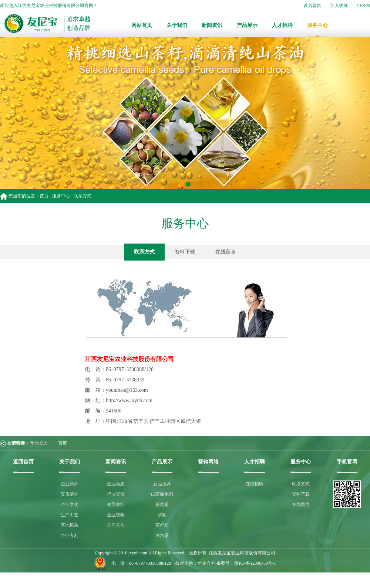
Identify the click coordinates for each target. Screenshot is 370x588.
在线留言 (226, 252)
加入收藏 (339, 6)
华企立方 (39, 443)
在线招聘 (255, 484)
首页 (44, 196)
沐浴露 (162, 536)
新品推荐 (162, 484)
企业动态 (116, 484)
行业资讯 (116, 494)
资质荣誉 (70, 494)
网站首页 (142, 25)
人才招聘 (282, 25)
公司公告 (116, 525)
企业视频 (116, 515)
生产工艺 (70, 515)
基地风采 (70, 525)
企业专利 (70, 536)
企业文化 (70, 504)
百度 (63, 443)
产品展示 (247, 25)
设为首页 (312, 6)
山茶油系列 (162, 494)
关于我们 (177, 25)
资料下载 (185, 252)
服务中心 (317, 25)
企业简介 (70, 484)
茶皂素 (162, 504)
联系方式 (144, 252)
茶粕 (162, 515)
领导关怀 (116, 504)
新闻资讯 (212, 25)
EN (367, 6)
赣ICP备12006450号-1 (255, 563)
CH (360, 6)
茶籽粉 (162, 525)
